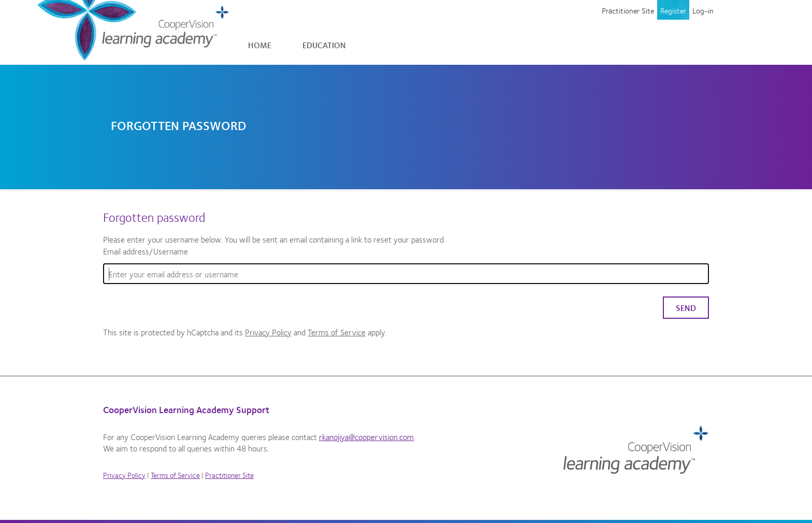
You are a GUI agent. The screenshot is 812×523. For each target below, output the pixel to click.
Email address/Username (146, 251)
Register (673, 10)
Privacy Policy (268, 332)
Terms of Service (337, 332)
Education (324, 45)
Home (260, 45)
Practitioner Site (628, 10)
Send (686, 308)
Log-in (703, 10)
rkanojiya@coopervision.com (366, 437)
